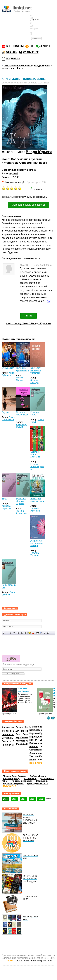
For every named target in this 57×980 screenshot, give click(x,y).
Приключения (9, 745)
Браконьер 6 (23, 688)
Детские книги (23, 731)
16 (35, 170)
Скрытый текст (37, 633)
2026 (5, 799)
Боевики (6, 741)
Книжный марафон (22, 781)
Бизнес (19, 727)
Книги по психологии (41, 727)
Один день (42, 781)
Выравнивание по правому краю (25, 633)
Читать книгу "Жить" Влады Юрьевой (28, 324)
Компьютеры (36, 730)
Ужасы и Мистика (39, 756)
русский (14, 174)
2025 (14, 799)
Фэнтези (6, 731)
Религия (34, 747)
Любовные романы (12, 735)
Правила (47, 961)
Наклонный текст (7, 633)
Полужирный (4, 633)
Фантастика (8, 727)
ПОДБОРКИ (13, 59)
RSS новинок (22, 961)
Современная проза (33, 163)
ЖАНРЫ (45, 46)
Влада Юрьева (39, 152)
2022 (41, 799)
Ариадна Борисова (7, 507)
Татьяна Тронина (35, 554)
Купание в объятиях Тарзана (21, 501)
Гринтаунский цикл (38, 783)
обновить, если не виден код (18, 664)
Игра (4, 499)
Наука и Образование (41, 733)
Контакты (36, 961)
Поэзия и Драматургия (42, 740)
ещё (48, 798)
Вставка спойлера (48, 633)
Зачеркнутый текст (14, 633)
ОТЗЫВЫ (12, 52)
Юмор (33, 760)
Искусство (21, 741)
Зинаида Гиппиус (35, 381)
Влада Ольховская (9, 418)
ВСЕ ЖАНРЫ (36, 763)
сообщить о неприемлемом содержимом (24, 197)
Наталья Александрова (37, 466)
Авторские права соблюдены (28, 205)
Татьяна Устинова (35, 510)
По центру (22, 633)
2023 (32, 799)
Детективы (8, 738)
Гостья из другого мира (23, 369)
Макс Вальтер (23, 691)
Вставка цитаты (41, 633)
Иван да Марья (35, 413)
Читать (28, 316)
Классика (21, 744)
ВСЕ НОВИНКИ (15, 46)
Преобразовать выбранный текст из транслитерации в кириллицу (44, 633)
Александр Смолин (22, 426)
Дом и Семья (23, 734)
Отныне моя (8, 368)
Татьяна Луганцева (21, 512)
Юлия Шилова (8, 593)
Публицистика (37, 743)
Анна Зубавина (8, 374)
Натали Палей (20, 379)
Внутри (5, 412)
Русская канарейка (13, 783)
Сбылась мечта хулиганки (35, 454)
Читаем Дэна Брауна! (15, 776)
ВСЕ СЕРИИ (10, 786)
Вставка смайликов (30, 633)
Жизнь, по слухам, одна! (37, 500)
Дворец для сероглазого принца (36, 543)
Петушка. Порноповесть (23, 415)
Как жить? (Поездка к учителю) (36, 370)
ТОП (32, 46)
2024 (23, 799)
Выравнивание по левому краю (18, 633)
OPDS (10, 961)
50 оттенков (30, 779)
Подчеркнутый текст (11, 633)
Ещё (49, 301)
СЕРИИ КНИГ (31, 52)
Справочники (37, 753)
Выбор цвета (33, 633)
